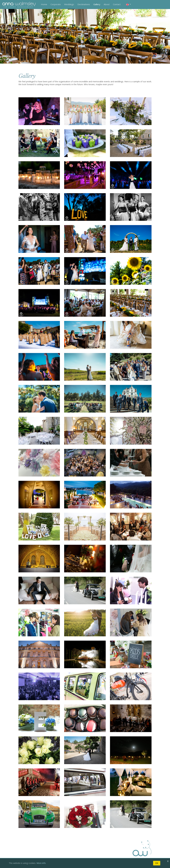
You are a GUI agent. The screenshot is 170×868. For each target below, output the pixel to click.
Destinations (84, 4)
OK (157, 863)
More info (41, 863)
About (107, 4)
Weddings (69, 4)
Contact (117, 4)
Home (44, 4)
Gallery (97, 4)
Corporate (56, 4)
